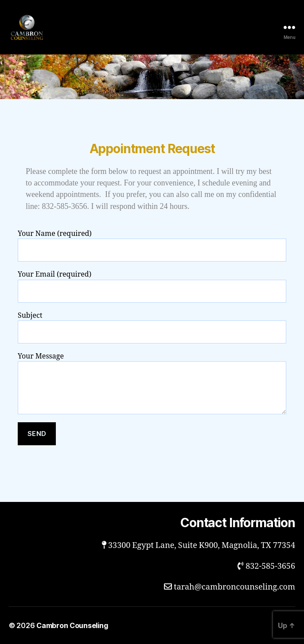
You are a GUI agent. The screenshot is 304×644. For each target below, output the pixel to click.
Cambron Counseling (72, 625)
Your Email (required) (152, 286)
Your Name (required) (152, 245)
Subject (152, 327)
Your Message (152, 383)
